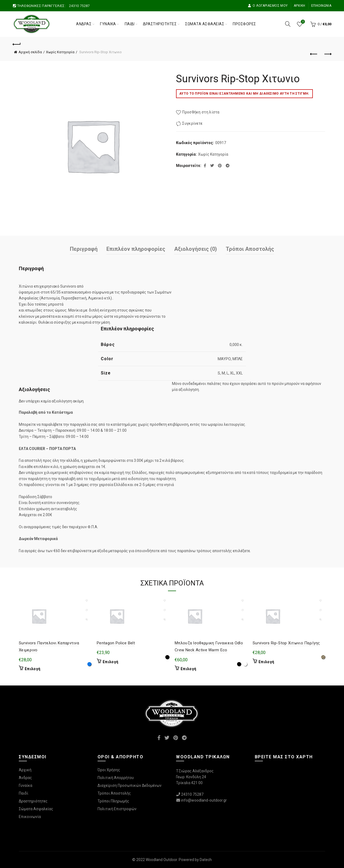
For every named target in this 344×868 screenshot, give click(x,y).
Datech (206, 860)
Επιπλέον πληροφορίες (136, 249)
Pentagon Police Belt (116, 643)
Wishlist (302, 22)
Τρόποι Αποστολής (250, 249)
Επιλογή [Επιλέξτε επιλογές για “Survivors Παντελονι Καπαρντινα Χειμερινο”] (33, 669)
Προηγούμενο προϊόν (314, 54)
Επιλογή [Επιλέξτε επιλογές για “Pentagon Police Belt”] (110, 662)
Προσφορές (244, 24)
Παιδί (130, 24)
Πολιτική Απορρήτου (116, 778)
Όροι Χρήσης (109, 770)
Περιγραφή (84, 249)
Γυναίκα (108, 24)
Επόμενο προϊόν (327, 54)
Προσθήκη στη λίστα (201, 112)
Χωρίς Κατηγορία (60, 52)
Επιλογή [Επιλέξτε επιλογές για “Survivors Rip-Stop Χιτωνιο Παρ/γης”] (266, 662)
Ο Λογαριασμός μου (268, 6)
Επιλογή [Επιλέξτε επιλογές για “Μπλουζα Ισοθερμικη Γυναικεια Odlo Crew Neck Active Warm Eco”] (188, 669)
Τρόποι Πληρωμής (113, 801)
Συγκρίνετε (192, 124)
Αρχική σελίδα (30, 52)
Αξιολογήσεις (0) (196, 249)
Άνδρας (84, 24)
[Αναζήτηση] (288, 24)
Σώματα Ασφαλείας (205, 24)
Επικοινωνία (321, 6)
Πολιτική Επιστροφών (117, 809)
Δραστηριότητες (160, 24)
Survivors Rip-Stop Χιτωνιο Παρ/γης (286, 643)
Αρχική (300, 6)
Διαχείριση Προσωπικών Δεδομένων (130, 785)
